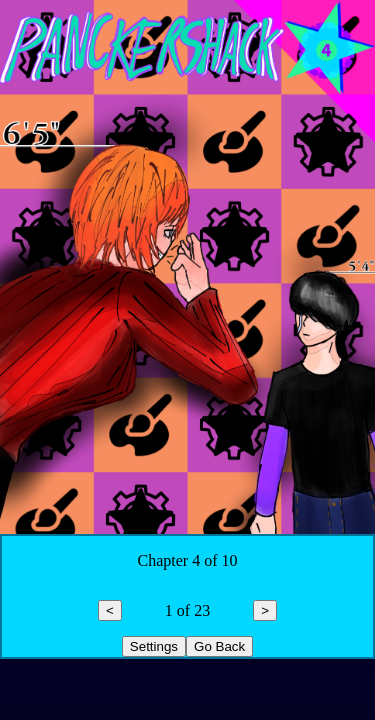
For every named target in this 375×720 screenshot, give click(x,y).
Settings (154, 646)
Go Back (219, 646)
